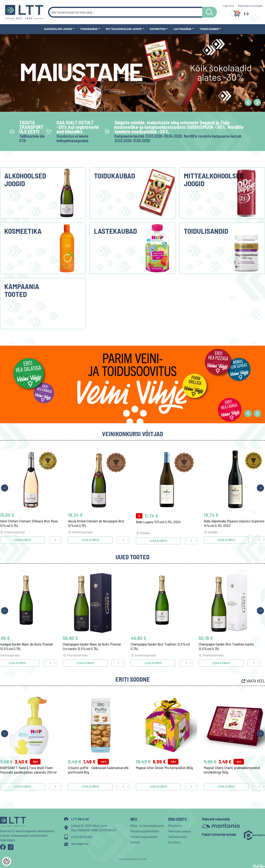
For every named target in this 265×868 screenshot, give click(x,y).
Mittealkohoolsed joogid (124, 29)
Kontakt (135, 842)
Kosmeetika (158, 29)
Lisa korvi (23, 541)
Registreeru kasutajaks (250, 6)
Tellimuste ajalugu (179, 831)
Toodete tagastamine (144, 837)
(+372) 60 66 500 (82, 837)
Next (260, 488)
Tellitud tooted (177, 837)
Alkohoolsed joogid (58, 29)
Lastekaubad (182, 29)
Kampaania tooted (22, 290)
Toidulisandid (209, 29)
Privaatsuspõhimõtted (144, 831)
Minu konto (175, 825)
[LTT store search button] (210, 12)
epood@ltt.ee (80, 844)
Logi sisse (228, 6)
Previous (5, 488)
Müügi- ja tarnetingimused (147, 825)
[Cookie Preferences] (7, 861)
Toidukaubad (89, 29)
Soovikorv (175, 842)
